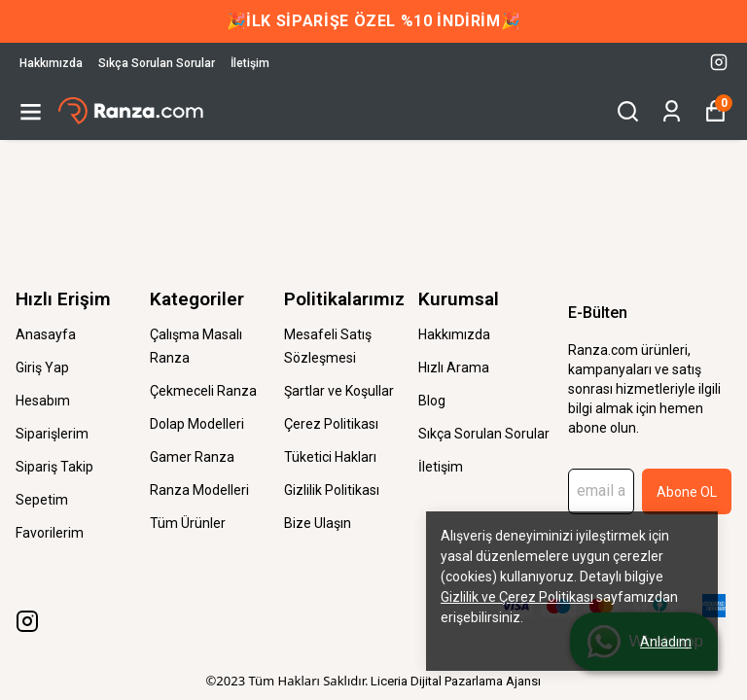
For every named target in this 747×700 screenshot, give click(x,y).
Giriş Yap (42, 367)
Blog (432, 401)
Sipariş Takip (54, 467)
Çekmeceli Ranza (203, 391)
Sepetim (42, 500)
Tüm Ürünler (188, 523)
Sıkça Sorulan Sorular (157, 63)
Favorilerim (50, 533)
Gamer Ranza (192, 457)
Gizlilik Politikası (332, 490)
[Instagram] (27, 621)
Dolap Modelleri (197, 424)
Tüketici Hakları (330, 457)
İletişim (250, 63)
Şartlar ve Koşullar (339, 391)
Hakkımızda (51, 63)
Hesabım (43, 401)
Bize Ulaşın (318, 523)
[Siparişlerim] (672, 111)
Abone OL (687, 492)
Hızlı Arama (454, 367)
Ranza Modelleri (199, 490)
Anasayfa (46, 334)
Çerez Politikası (331, 424)
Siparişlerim (52, 434)
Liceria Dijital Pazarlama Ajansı (456, 681)
